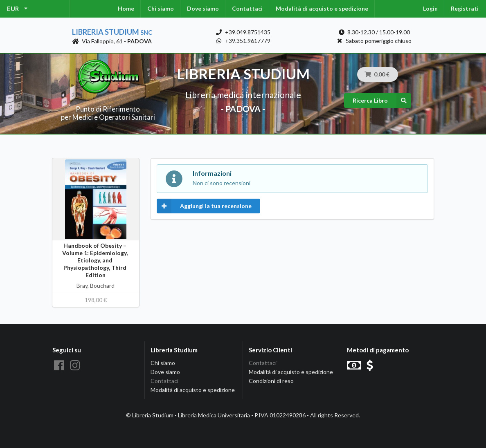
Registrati (465, 8)
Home (126, 8)
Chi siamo (161, 8)
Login (430, 8)
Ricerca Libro (382, 101)
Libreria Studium (112, 32)
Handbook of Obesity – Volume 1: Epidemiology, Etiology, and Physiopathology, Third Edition (96, 260)
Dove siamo (203, 8)
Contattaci (247, 8)
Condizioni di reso (271, 381)
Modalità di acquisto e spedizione (322, 8)
